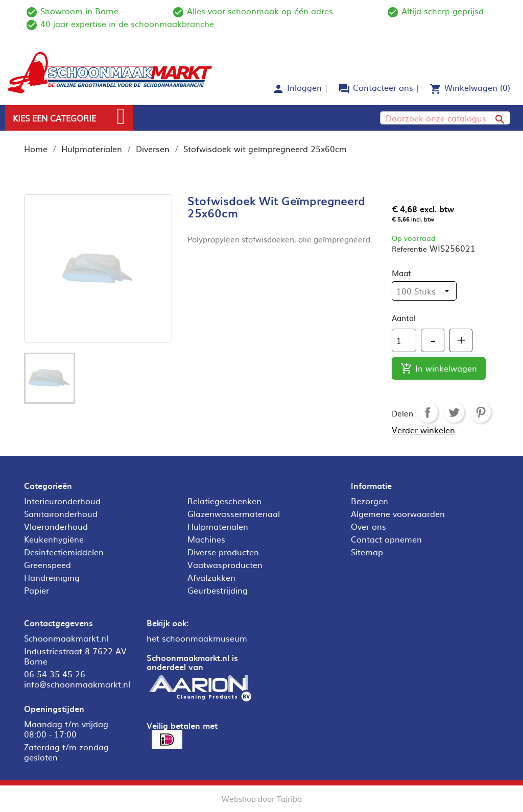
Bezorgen (370, 501)
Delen (427, 412)
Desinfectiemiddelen (64, 552)
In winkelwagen (439, 369)
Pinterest (481, 412)
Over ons (369, 526)
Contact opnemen (386, 539)
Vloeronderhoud (56, 526)
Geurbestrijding (218, 590)
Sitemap (367, 552)
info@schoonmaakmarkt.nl (77, 684)
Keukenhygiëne (54, 539)
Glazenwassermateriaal (234, 513)
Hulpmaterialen (218, 526)
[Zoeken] (445, 118)
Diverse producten (223, 552)
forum (344, 89)
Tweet (454, 412)
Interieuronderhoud (62, 501)
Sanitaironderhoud (61, 513)
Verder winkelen (423, 430)
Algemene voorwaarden (398, 513)
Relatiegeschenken (224, 501)
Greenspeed (47, 564)
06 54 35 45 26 (55, 674)
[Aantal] (404, 340)
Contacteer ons (383, 87)
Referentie (409, 249)
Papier (37, 590)
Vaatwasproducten (225, 564)
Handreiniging (52, 577)
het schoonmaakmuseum (197, 638)
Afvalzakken (211, 577)
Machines (206, 539)
